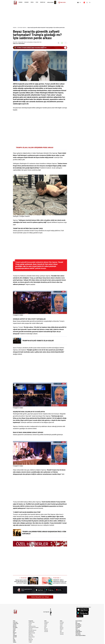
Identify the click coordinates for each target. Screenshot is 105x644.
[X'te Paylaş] (59, 43)
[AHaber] (79, 3)
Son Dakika (15, 628)
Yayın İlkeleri (78, 634)
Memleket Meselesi (32, 630)
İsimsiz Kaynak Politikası (81, 636)
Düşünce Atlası (32, 622)
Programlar (31, 621)
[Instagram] (51, 611)
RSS (76, 622)
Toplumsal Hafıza (32, 626)
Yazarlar (15, 642)
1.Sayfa (30, 642)
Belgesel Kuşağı (32, 633)
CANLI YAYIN (62, 2)
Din (14, 638)
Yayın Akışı (78, 630)
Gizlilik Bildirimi (79, 632)
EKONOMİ (26, 2)
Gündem (15, 625)
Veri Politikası (78, 626)
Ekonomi (15, 626)
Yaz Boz (30, 624)
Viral (14, 634)
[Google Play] (50, 590)
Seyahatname (31, 632)
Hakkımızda (78, 633)
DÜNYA (32, 2)
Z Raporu (30, 641)
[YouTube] (51, 612)
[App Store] (39, 590)
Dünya (14, 630)
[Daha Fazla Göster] (66, 43)
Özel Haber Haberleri (22, 28)
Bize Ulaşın (78, 624)
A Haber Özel (16, 624)
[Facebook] (51, 609)
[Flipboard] (51, 614)
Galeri (61, 621)
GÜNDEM (20, 2)
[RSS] (51, 615)
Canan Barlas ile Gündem (34, 628)
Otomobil (15, 637)
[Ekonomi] (72, 3)
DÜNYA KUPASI (52, 2)
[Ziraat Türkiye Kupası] (84, 3)
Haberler (15, 28)
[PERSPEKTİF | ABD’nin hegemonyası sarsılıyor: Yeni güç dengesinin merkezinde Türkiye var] (54, 581)
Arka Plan (30, 629)
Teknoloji (15, 636)
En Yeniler (62, 622)
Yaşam (14, 629)
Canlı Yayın (15, 622)
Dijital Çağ (31, 640)
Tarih (14, 640)
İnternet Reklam (79, 621)
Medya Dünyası (32, 637)
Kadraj (30, 625)
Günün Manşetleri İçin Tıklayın (40, 597)
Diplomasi (31, 634)
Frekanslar (78, 628)
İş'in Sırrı (30, 638)
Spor (14, 632)
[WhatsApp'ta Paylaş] (62, 43)
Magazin (15, 633)
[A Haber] (15, 3)
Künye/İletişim (78, 625)
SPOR (37, 2)
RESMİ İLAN (43, 2)
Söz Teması (31, 636)
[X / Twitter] (51, 610)
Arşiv (77, 629)
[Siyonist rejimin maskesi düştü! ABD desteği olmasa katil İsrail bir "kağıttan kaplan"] (26, 581)
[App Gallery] (59, 590)
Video (14, 621)
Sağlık (14, 641)
